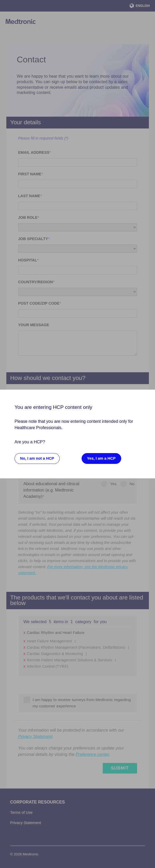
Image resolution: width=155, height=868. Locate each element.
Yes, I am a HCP (101, 458)
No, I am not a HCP (37, 458)
